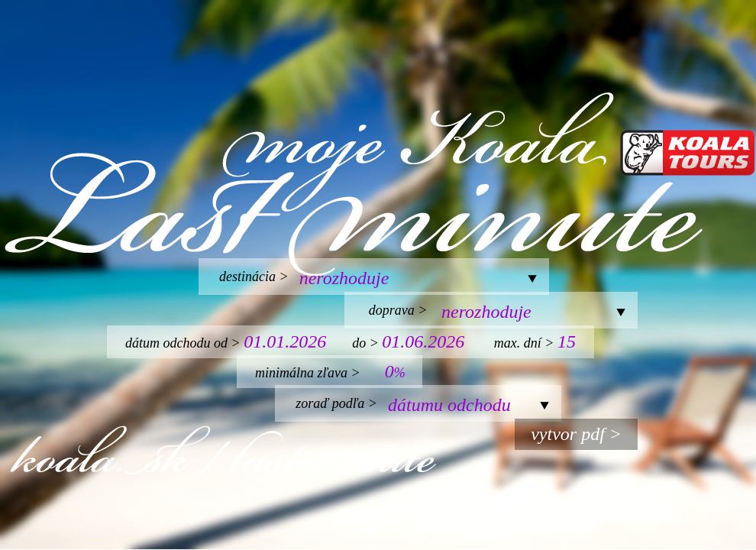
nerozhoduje (344, 278)
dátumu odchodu (449, 405)
